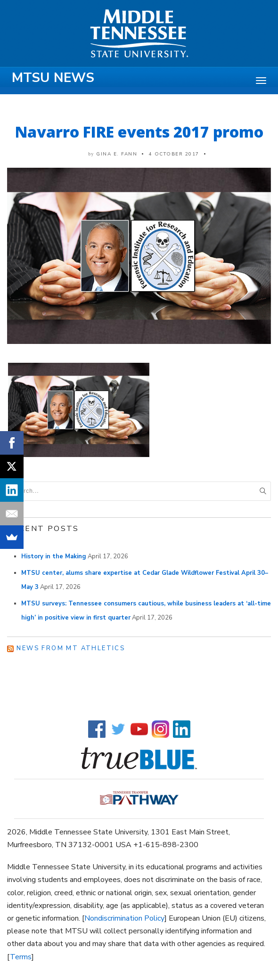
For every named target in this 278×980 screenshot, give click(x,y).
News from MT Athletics (71, 648)
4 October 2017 (174, 154)
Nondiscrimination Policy (124, 918)
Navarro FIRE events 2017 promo (139, 132)
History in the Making (54, 556)
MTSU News (53, 78)
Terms (21, 957)
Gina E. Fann (117, 154)
